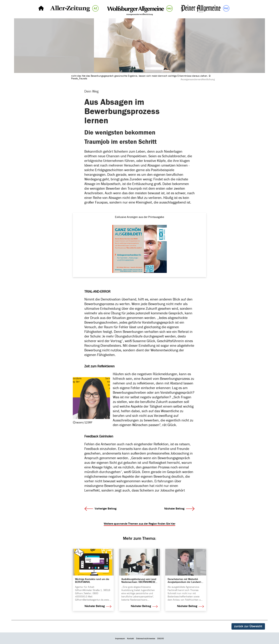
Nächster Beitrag (179, 509)
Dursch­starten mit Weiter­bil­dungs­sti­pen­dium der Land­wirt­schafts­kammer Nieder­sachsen (185, 580)
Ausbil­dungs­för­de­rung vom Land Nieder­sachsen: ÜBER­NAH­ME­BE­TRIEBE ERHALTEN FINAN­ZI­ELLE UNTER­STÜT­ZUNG (139, 580)
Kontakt (131, 638)
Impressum (120, 638)
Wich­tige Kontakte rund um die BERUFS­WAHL (92, 580)
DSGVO (161, 638)
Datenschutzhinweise (146, 638)
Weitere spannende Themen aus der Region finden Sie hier (139, 524)
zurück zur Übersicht (248, 626)
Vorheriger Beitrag (100, 509)
